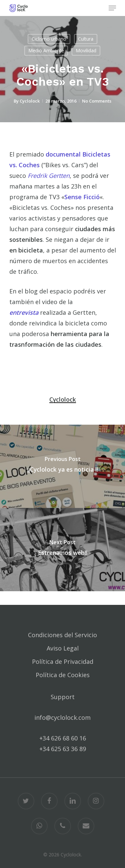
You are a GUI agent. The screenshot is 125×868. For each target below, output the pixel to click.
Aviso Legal (63, 648)
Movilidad (86, 50)
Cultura (86, 39)
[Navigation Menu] (112, 8)
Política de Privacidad (63, 661)
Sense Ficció (82, 197)
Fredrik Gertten (49, 176)
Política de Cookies (63, 675)
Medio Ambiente (46, 50)
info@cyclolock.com (62, 717)
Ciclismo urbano (49, 39)
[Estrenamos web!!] (62, 550)
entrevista (24, 312)
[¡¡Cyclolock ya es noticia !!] (62, 466)
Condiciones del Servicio (62, 635)
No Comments (97, 101)
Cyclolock (30, 101)
